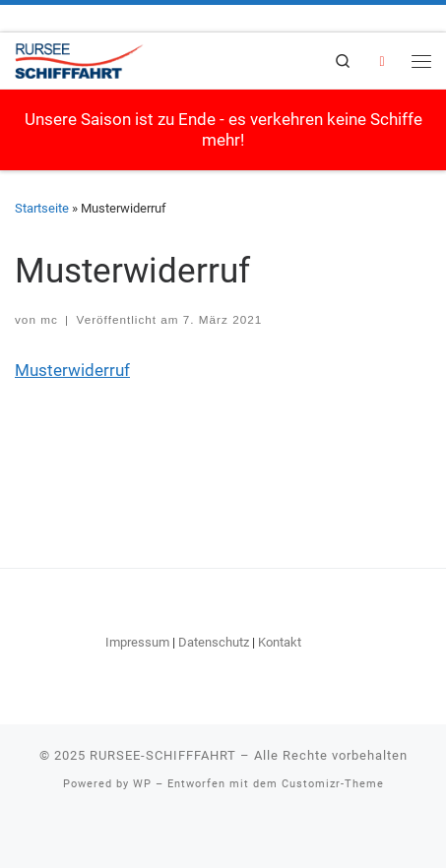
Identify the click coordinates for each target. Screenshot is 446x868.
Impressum (137, 642)
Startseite (42, 208)
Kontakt (280, 642)
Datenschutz (214, 642)
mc (49, 319)
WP (142, 784)
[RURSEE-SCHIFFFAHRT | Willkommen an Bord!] (79, 59)
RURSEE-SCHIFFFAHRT (163, 755)
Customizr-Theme (333, 784)
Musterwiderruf (72, 370)
